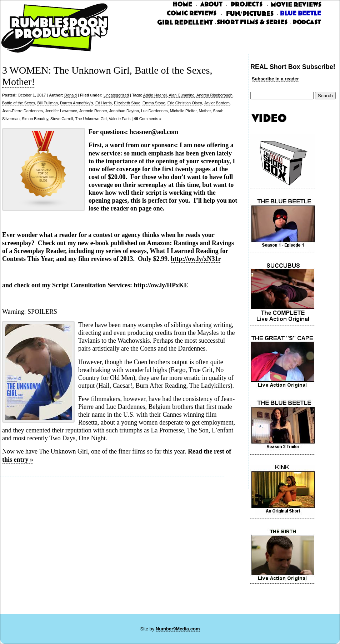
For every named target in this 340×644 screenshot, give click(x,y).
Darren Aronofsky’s (77, 103)
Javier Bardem (217, 103)
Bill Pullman (47, 103)
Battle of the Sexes (19, 103)
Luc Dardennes (154, 111)
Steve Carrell (62, 119)
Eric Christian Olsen (185, 103)
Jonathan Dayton (124, 111)
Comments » (148, 119)
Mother (205, 111)
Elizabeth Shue (127, 103)
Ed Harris (104, 103)
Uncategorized (116, 95)
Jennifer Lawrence (61, 111)
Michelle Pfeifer (183, 111)
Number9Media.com (178, 629)
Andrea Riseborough (214, 95)
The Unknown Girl (91, 119)
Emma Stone (154, 103)
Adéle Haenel (155, 95)
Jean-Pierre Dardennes (22, 111)
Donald (71, 95)
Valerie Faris (120, 119)
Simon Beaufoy (35, 119)
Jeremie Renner (93, 111)
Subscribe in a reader (275, 79)
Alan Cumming (181, 95)
